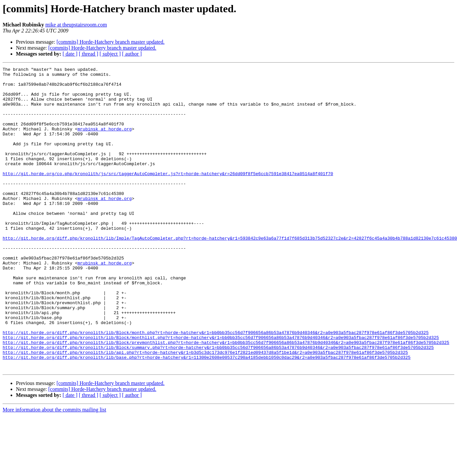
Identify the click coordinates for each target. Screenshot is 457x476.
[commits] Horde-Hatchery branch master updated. (111, 42)
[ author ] (132, 54)
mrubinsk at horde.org (105, 142)
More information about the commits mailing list (54, 470)
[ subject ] (110, 54)
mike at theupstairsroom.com (76, 25)
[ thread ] (89, 54)
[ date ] (70, 54)
